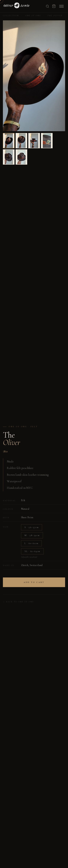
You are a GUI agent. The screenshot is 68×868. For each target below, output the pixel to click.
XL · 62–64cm (32, 551)
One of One (33, 16)
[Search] (47, 6)
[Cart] (54, 6)
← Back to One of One (18, 602)
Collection (11, 16)
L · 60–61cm (31, 543)
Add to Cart (34, 582)
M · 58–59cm (32, 535)
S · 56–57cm (32, 527)
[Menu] (61, 6)
